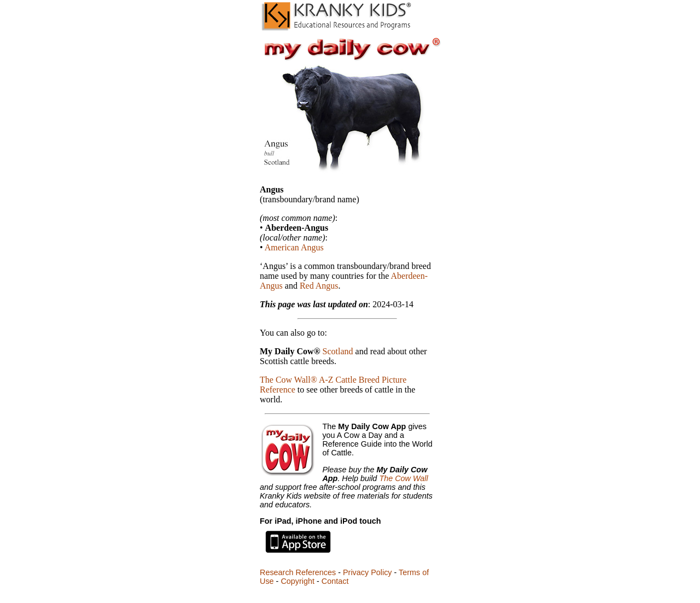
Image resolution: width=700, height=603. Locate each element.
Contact (335, 581)
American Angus (294, 247)
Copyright (297, 581)
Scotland (338, 351)
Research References (298, 572)
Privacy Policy (367, 572)
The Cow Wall (403, 478)
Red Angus (319, 286)
